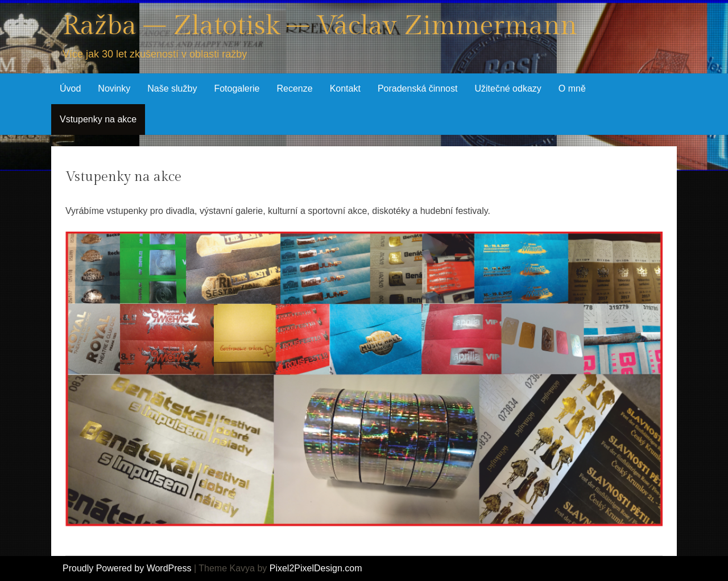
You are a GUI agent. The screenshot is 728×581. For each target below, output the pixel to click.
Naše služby (172, 88)
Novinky (114, 88)
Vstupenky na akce (98, 119)
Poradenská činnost (418, 88)
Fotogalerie (237, 88)
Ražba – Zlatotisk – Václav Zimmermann (320, 26)
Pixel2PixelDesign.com (316, 568)
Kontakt (345, 88)
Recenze (294, 88)
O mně (572, 88)
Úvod (70, 88)
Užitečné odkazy (508, 88)
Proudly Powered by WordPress (127, 568)
